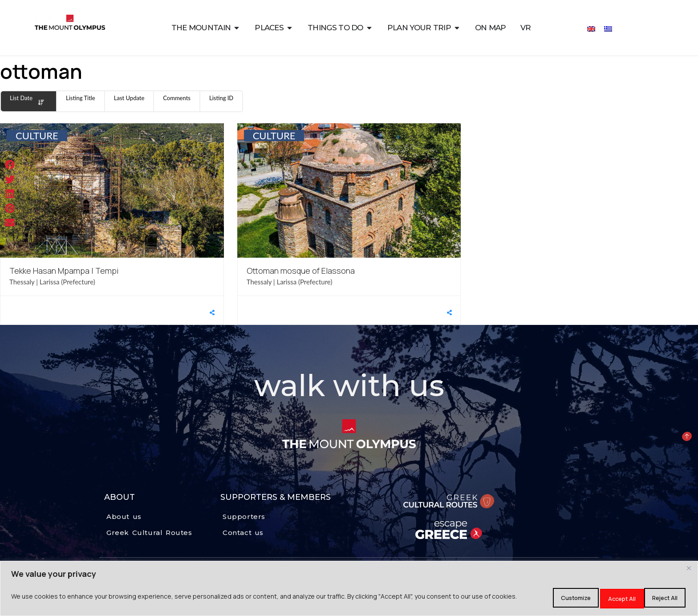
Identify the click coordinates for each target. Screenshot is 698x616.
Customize (542, 598)
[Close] (689, 571)
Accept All (659, 598)
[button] (10, 165)
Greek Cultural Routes (149, 533)
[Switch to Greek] (608, 28)
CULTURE (37, 136)
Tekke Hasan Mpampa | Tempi (64, 271)
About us (124, 517)
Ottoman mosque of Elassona (301, 271)
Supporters (244, 517)
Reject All (601, 598)
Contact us (243, 533)
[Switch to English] (591, 28)
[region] (349, 590)
